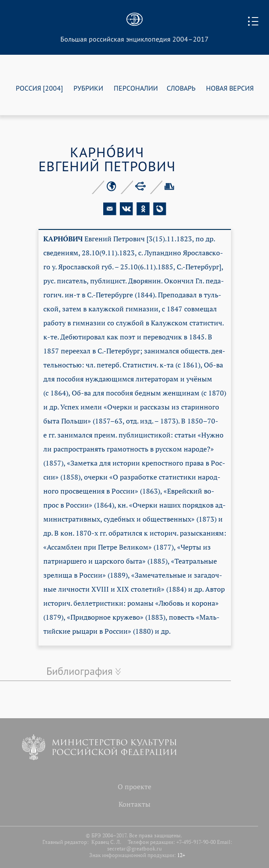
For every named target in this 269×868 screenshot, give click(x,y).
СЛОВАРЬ (181, 88)
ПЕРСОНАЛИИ (136, 88)
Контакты (134, 804)
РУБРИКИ (88, 88)
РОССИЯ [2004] (39, 88)
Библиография (79, 671)
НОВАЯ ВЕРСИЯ (230, 88)
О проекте (134, 787)
